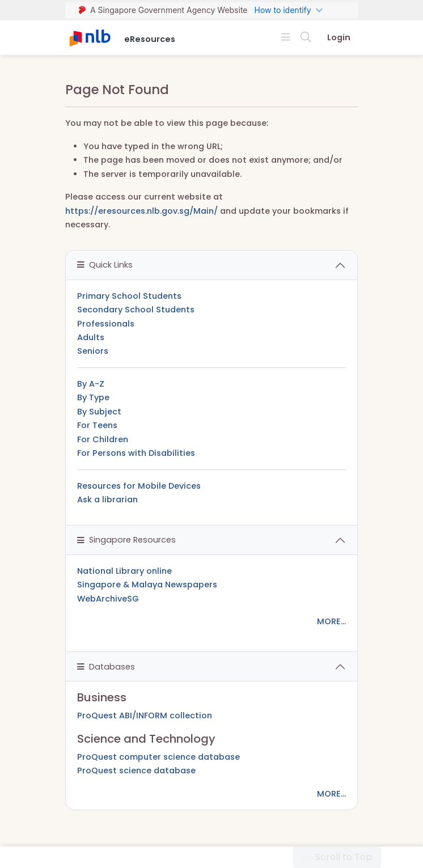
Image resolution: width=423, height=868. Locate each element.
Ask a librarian (107, 499)
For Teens (97, 425)
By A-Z (91, 384)
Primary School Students (129, 296)
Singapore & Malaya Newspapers (147, 585)
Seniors (93, 351)
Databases (106, 667)
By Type (93, 397)
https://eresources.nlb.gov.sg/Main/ (141, 211)
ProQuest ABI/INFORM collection (145, 715)
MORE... (331, 621)
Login (339, 37)
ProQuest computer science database (158, 757)
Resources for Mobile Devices (139, 486)
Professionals (106, 324)
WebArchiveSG (108, 599)
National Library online (124, 571)
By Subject (99, 412)
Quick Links (105, 265)
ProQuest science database (136, 770)
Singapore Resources (126, 540)
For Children (103, 439)
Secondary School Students (136, 310)
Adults (91, 337)
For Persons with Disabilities (136, 453)
